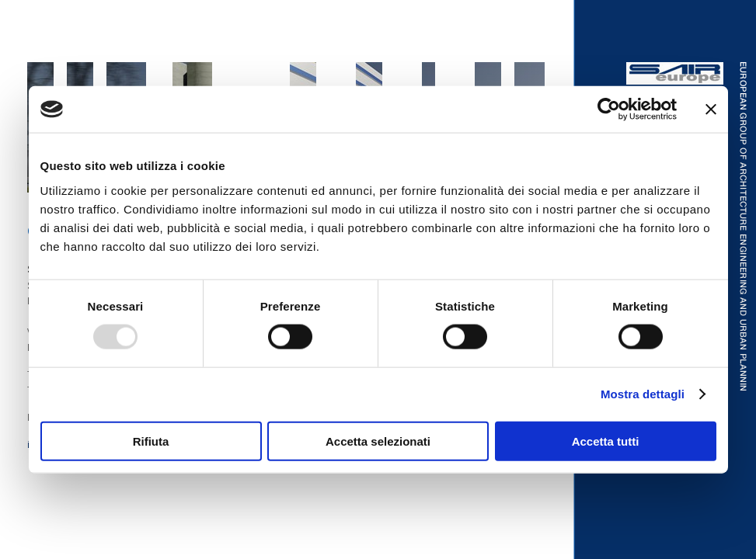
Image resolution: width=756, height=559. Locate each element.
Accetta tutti (606, 441)
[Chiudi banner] (711, 109)
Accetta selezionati (378, 441)
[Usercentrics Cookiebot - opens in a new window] (609, 109)
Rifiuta (151, 441)
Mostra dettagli (643, 394)
